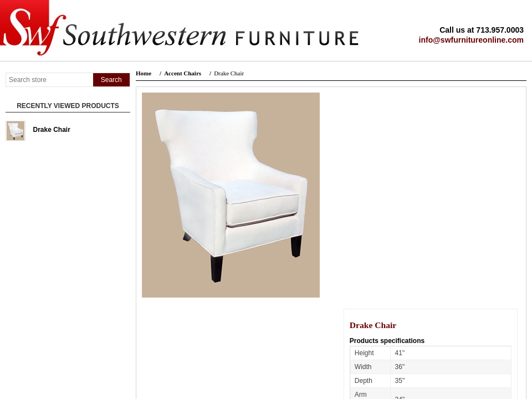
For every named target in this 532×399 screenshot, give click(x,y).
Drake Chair (52, 130)
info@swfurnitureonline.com (471, 40)
